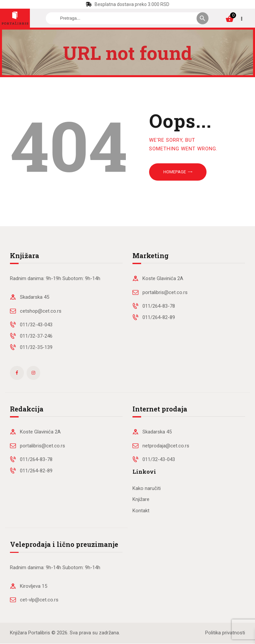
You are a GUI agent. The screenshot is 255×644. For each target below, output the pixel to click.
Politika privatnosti (225, 633)
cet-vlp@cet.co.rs (39, 600)
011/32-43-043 (36, 325)
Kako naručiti (147, 488)
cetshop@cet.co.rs (41, 311)
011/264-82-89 (159, 317)
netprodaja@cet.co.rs (166, 446)
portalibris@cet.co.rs (165, 292)
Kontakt (141, 511)
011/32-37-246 (36, 336)
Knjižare (141, 499)
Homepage (175, 172)
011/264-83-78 (159, 306)
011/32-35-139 (36, 347)
